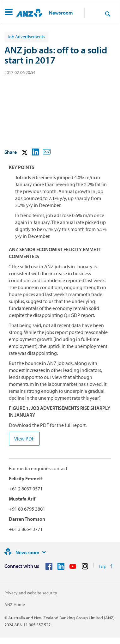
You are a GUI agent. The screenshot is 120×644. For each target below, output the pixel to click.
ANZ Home (15, 605)
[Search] (108, 14)
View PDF (24, 439)
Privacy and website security (31, 593)
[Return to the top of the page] (106, 566)
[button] (9, 13)
